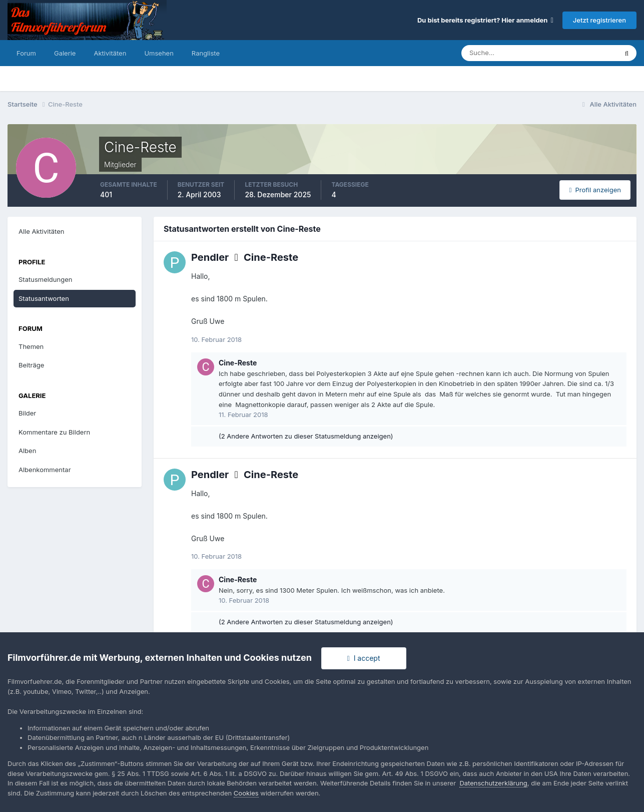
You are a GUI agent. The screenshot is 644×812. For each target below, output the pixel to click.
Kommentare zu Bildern (54, 432)
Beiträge (31, 365)
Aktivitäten (110, 53)
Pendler (210, 257)
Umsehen (159, 53)
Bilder (27, 413)
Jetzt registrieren (599, 20)
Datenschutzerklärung (493, 783)
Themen (31, 346)
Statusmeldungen (45, 279)
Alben (27, 451)
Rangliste (206, 53)
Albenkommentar (45, 470)
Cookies (246, 793)
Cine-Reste (271, 257)
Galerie (65, 53)
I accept (364, 658)
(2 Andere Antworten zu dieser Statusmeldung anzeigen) (306, 436)
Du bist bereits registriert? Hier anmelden (485, 20)
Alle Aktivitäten (41, 231)
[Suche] (504, 53)
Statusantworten (44, 298)
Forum (26, 53)
